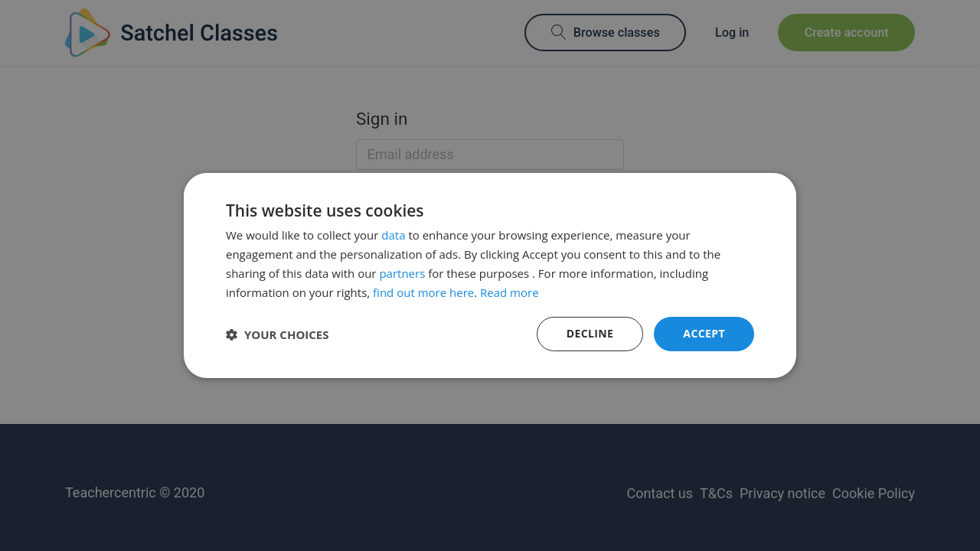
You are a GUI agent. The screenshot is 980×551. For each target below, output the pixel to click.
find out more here (423, 292)
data (393, 235)
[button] (278, 334)
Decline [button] (590, 333)
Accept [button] (704, 333)
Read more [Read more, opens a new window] (510, 292)
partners (402, 273)
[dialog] (490, 275)
